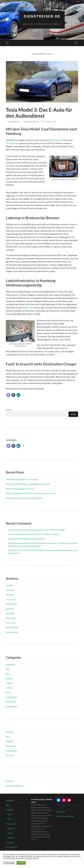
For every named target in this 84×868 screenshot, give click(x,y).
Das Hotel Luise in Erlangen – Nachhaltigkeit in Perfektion (28, 484)
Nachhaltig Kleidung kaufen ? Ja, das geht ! (22, 479)
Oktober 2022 (11, 604)
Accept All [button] (21, 863)
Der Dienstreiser (31, 121)
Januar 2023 (11, 599)
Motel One (28, 307)
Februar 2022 (11, 618)
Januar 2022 (11, 623)
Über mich (10, 755)
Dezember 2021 (12, 627)
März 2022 (10, 613)
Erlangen (9, 683)
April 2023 (10, 595)
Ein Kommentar (49, 121)
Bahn (8, 674)
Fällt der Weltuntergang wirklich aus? (20, 488)
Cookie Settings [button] (9, 863)
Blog (8, 737)
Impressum (10, 781)
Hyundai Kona (13, 143)
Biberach (9, 678)
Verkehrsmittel (12, 706)
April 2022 (10, 609)
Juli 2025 (9, 585)
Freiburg (9, 688)
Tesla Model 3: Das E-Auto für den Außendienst (39, 113)
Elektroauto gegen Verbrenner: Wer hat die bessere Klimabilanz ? (31, 493)
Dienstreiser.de (42, 16)
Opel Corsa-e (56, 140)
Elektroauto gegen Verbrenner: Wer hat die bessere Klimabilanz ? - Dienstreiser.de (39, 543)
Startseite (10, 732)
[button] (8, 395)
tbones (11, 534)
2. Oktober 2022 (13, 121)
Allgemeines (11, 664)
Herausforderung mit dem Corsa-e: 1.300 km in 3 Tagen (44, 530)
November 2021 (12, 632)
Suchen (9, 409)
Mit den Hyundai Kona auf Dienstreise (31, 539)
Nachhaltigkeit (12, 697)
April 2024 (10, 590)
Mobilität (10, 741)
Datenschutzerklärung (14, 785)
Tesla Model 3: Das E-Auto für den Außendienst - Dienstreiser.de (33, 550)
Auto (8, 669)
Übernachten (11, 702)
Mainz (8, 692)
